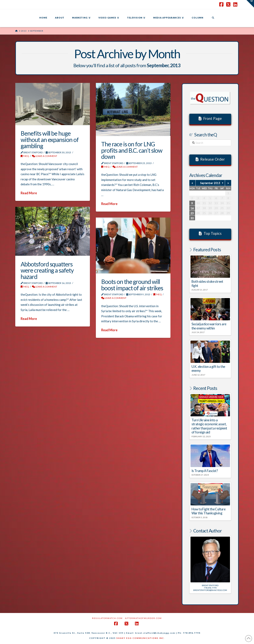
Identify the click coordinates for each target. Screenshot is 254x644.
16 (192, 208)
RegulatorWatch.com (107, 618)
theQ (25, 156)
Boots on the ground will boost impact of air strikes (132, 285)
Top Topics (210, 233)
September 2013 (210, 183)
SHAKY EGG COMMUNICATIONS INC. (141, 638)
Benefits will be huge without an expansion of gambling (50, 139)
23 (192, 213)
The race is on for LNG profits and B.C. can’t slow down (132, 150)
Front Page (210, 118)
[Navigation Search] (213, 18)
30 (192, 218)
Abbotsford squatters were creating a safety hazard (47, 270)
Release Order (210, 159)
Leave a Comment (45, 156)
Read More (29, 193)
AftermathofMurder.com (143, 618)
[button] (250, 4)
